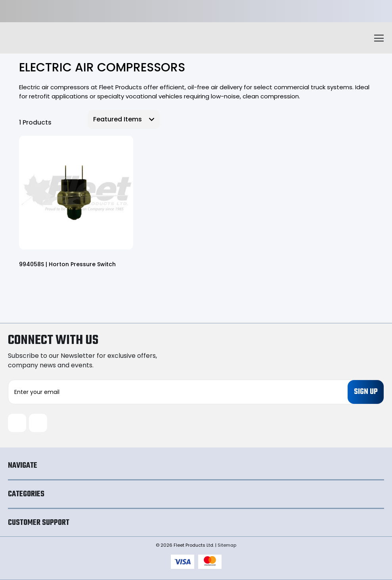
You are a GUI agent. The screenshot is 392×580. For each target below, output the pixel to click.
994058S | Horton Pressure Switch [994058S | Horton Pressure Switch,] (67, 264)
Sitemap (227, 545)
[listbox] (124, 119)
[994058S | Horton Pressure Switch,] (76, 193)
